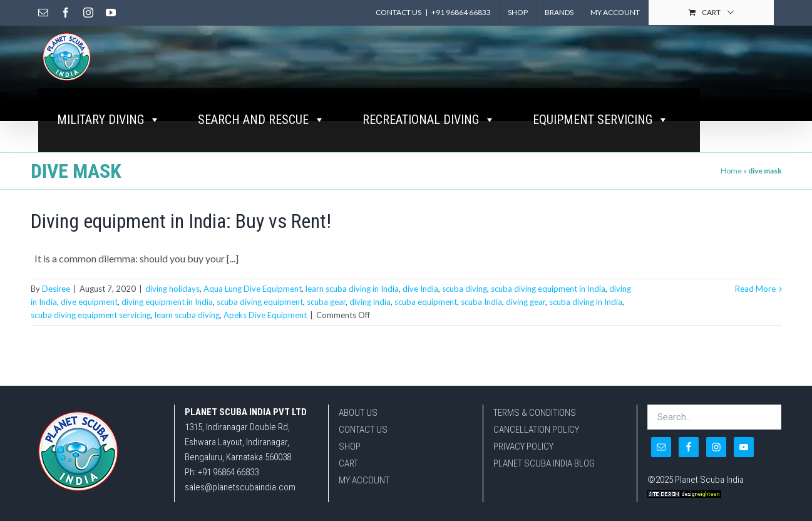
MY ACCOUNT (364, 480)
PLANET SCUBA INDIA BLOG (544, 463)
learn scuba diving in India (352, 289)
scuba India (481, 302)
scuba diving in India (586, 302)
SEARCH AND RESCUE (261, 120)
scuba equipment (426, 302)
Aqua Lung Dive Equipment (253, 289)
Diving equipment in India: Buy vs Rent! (181, 221)
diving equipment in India (167, 302)
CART (348, 463)
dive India (420, 289)
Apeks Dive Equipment (265, 315)
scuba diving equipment (260, 302)
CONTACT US (363, 430)
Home (731, 171)
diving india (370, 302)
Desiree (56, 289)
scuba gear (326, 302)
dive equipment (89, 302)
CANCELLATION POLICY (536, 430)
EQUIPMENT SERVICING (601, 120)
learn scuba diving (187, 315)
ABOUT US (358, 413)
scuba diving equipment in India (548, 289)
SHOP (350, 446)
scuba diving (465, 289)
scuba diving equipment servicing (91, 315)
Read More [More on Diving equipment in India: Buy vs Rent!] (755, 289)
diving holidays (172, 289)
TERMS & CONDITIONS (535, 413)
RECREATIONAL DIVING (429, 120)
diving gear (526, 302)
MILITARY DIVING (109, 120)
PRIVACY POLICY (523, 446)
